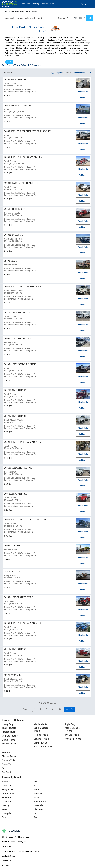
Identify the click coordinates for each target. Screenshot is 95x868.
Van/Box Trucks (10, 736)
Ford (4, 817)
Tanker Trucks (9, 744)
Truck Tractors (9, 728)
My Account (88, 4)
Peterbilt (38, 793)
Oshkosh (6, 801)
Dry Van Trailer (9, 760)
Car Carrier (7, 772)
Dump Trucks (9, 740)
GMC (36, 782)
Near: (60, 18)
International (8, 793)
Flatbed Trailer (9, 756)
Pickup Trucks (72, 735)
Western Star (40, 801)
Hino (36, 813)
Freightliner (8, 790)
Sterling (6, 805)
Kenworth (7, 797)
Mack (36, 790)
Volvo (5, 809)
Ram (36, 817)
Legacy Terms (8, 846)
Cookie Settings (8, 856)
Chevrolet (7, 786)
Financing (35, 4)
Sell (28, 4)
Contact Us (7, 861)
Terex (36, 797)
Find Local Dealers (47, 4)
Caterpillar (7, 813)
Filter (10, 62)
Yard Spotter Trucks (43, 747)
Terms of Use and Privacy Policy (15, 842)
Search (23, 4)
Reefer (5, 768)
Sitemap (5, 866)
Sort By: (69, 73)
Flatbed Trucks (9, 732)
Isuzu (36, 786)
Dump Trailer (8, 764)
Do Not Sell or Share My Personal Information (21, 851)
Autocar (6, 782)
